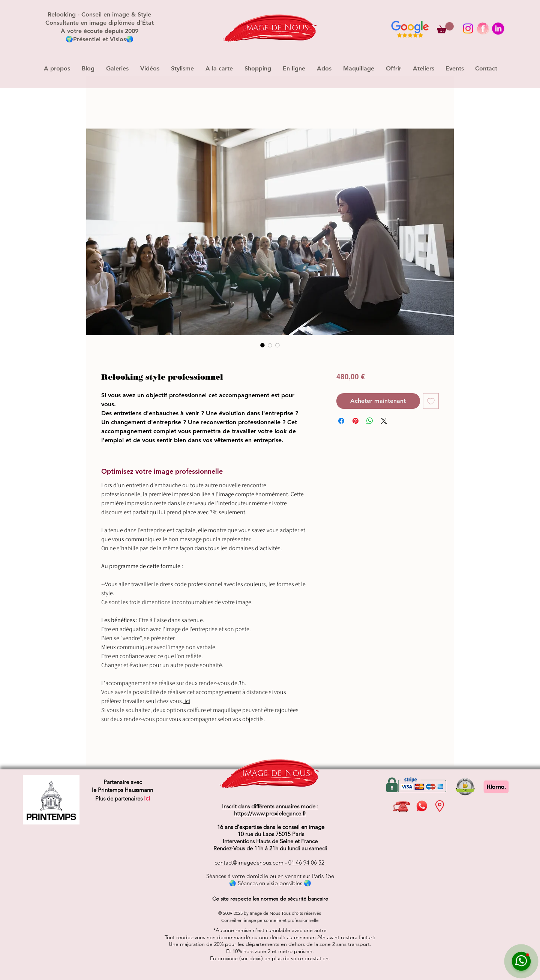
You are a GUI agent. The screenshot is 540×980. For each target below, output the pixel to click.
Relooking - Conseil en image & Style (99, 14)
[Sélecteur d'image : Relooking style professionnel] (262, 345)
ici (187, 701)
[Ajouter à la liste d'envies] (431, 401)
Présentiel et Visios (100, 39)
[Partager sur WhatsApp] (370, 421)
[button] (445, 28)
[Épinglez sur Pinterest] (355, 421)
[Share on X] (384, 421)
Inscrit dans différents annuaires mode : (270, 806)
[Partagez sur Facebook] (341, 421)
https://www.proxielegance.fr (270, 813)
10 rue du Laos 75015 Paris (270, 834)
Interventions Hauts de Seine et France (270, 841)
